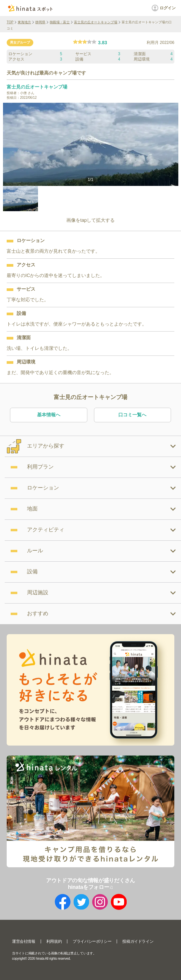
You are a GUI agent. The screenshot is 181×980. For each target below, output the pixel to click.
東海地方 (24, 22)
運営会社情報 (24, 941)
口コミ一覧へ (132, 415)
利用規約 (54, 941)
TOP (10, 22)
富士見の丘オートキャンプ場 (96, 22)
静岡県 (40, 22)
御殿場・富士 (60, 22)
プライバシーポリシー (92, 941)
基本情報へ (49, 415)
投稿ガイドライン (138, 941)
